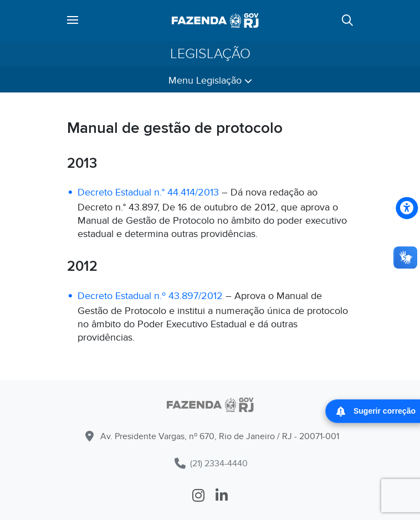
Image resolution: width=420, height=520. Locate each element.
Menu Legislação (210, 81)
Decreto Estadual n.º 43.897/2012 (150, 296)
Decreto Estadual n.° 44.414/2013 (148, 192)
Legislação (210, 54)
